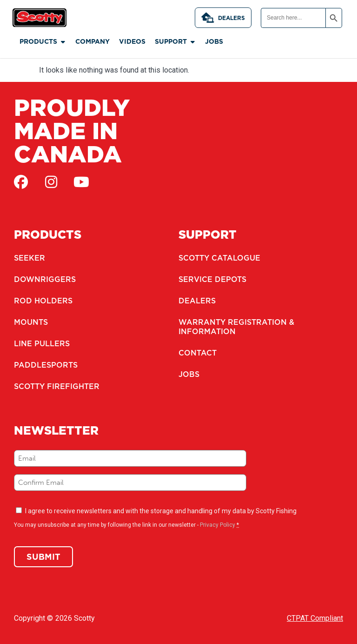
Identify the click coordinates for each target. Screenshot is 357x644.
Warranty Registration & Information (236, 327)
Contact (198, 353)
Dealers (223, 18)
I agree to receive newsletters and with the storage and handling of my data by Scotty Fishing (161, 511)
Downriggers (45, 279)
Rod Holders (43, 301)
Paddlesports (46, 365)
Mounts (31, 322)
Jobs (189, 374)
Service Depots (212, 279)
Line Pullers (42, 343)
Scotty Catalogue (219, 258)
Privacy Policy (218, 525)
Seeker (30, 258)
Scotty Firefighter (57, 386)
